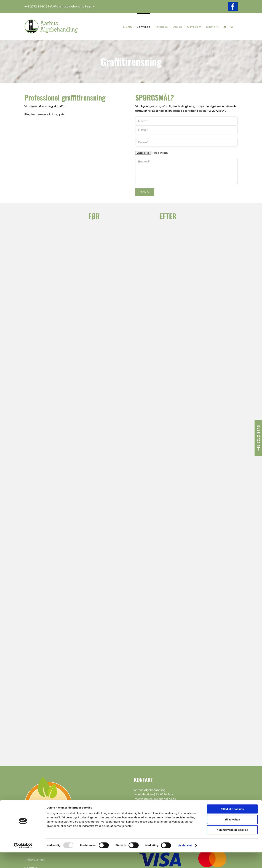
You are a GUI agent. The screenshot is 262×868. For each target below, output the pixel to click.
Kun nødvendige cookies (232, 845)
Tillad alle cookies (232, 825)
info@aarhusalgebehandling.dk (71, 6)
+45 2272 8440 (216, 111)
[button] (232, 26)
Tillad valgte (232, 835)
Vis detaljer (185, 861)
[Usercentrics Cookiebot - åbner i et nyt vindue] (23, 861)
